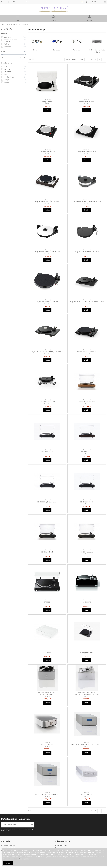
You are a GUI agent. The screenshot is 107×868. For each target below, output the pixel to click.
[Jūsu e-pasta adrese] (16, 825)
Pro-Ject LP (87, 104)
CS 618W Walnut (87, 452)
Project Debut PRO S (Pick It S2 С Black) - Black (87, 302)
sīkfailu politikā (24, 859)
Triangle (47, 104)
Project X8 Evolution (87, 102)
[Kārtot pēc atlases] (71, 59)
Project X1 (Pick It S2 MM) (87, 152)
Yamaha (47, 604)
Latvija (85, 2)
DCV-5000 (47, 652)
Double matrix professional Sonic (87, 694)
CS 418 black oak (87, 552)
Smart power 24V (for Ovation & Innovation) (87, 744)
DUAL (87, 404)
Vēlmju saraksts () (99, 2)
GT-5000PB (87, 602)
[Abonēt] (32, 825)
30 (81, 59)
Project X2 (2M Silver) (47, 152)
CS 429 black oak (47, 452)
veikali (26, 2)
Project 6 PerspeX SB (47, 402)
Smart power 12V (47, 744)
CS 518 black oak (47, 552)
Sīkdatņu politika (9, 845)
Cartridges (57, 50)
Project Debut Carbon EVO (87, 352)
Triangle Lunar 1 (47, 102)
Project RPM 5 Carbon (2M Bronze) (47, 252)
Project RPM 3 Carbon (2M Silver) (87, 252)
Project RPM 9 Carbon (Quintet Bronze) (87, 202)
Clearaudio (47, 696)
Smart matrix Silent (47, 694)
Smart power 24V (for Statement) (47, 795)
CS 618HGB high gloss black (47, 502)
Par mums (4, 2)
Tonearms (77, 50)
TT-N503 (47, 602)
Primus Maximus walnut (87, 402)
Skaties (47, 110)
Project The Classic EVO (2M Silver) (47, 202)
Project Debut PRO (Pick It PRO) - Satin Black (47, 352)
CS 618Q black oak (87, 502)
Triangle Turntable (87, 652)
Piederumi (37, 50)
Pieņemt (8, 863)
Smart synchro (87, 795)
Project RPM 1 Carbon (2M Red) (47, 302)
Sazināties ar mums (16, 2)
